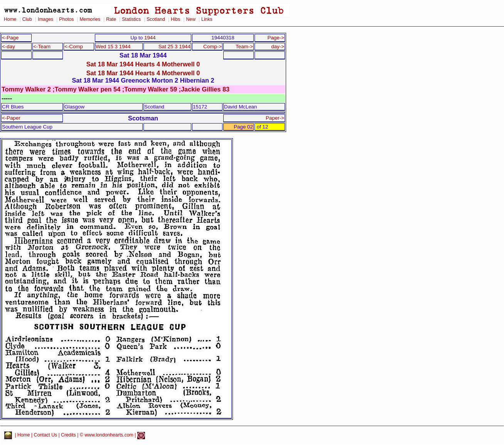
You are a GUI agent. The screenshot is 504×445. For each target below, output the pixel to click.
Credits (68, 435)
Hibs (175, 19)
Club (27, 19)
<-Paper (11, 118)
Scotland (156, 19)
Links (207, 19)
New (191, 19)
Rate (111, 19)
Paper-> (275, 118)
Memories (90, 19)
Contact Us (46, 435)
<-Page (10, 38)
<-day (8, 47)
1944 (150, 38)
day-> (278, 47)
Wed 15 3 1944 (113, 47)
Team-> (244, 47)
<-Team (42, 47)
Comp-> (212, 47)
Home (10, 19)
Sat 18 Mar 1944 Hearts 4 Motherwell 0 (143, 64)
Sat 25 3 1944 (174, 47)
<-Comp (74, 47)
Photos (66, 19)
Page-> (276, 38)
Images (46, 19)
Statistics (131, 19)
